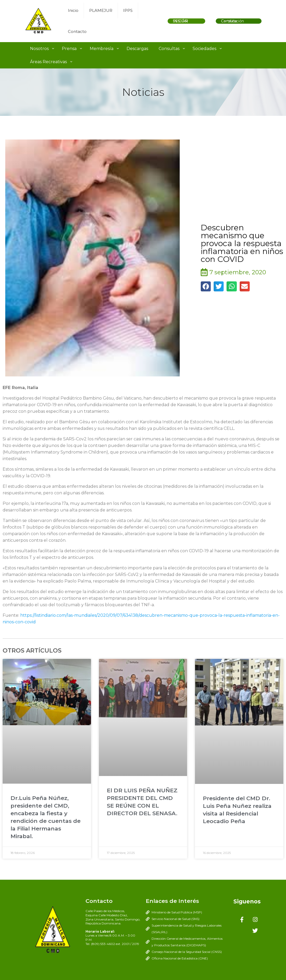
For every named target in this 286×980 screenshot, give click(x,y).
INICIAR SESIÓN (180, 21)
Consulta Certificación (232, 21)
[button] (206, 286)
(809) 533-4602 (103, 944)
